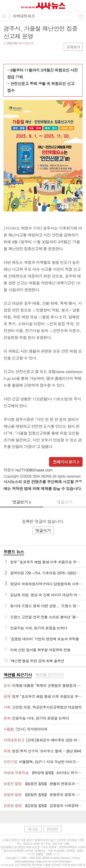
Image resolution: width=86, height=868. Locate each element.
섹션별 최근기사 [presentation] (18, 675)
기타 (35, 52)
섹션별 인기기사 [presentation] (49, 675)
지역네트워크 (24, 16)
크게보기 (73, 47)
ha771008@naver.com (34, 470)
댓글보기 (22, 502)
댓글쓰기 (64, 502)
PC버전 (52, 829)
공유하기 (81, 16)
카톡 (26, 52)
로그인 (33, 829)
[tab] (18, 675)
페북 (7, 52)
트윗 (17, 52)
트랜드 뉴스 (14, 552)
